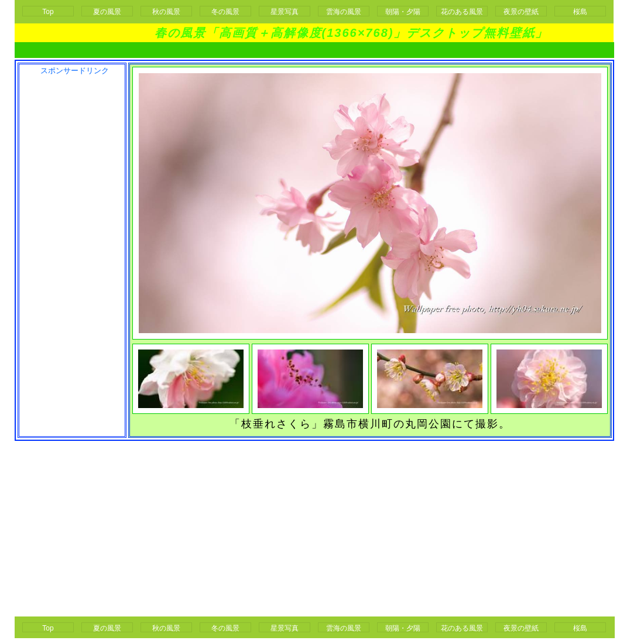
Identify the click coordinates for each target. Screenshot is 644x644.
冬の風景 (225, 12)
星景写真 (285, 12)
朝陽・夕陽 (403, 12)
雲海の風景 (344, 12)
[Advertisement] (71, 252)
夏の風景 (107, 12)
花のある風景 (462, 12)
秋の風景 (166, 12)
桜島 (580, 12)
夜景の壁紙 (521, 12)
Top (48, 12)
